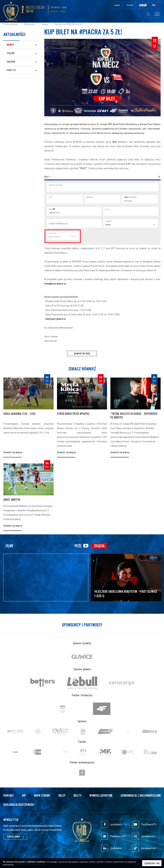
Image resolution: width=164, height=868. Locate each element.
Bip (24, 795)
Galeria (11, 62)
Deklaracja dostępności (19, 805)
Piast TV (11, 70)
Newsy (10, 45)
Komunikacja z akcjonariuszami (141, 795)
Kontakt (9, 795)
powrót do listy (82, 353)
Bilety (77, 795)
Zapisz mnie (15, 837)
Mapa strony (42, 795)
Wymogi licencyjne (101, 795)
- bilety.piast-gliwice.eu (55, 319)
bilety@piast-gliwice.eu (55, 284)
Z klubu (11, 53)
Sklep (62, 795)
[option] (82, 657)
